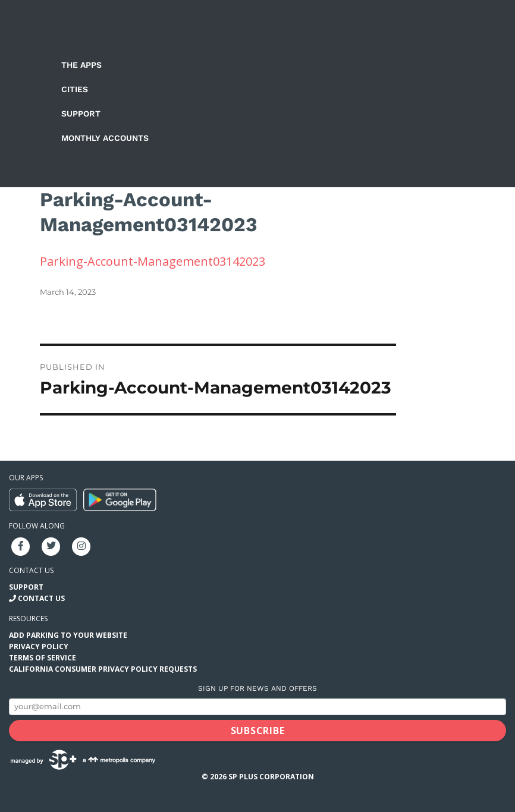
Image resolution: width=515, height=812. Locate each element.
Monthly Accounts (105, 138)
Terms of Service (43, 658)
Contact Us (41, 598)
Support (81, 114)
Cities (75, 89)
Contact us (31, 570)
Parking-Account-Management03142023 (153, 261)
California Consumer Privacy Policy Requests (103, 669)
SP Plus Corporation (271, 777)
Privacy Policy (39, 646)
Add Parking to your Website (68, 635)
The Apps (81, 65)
